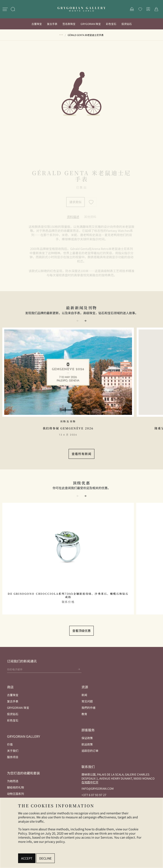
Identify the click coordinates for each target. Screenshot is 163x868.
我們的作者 (89, 707)
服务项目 (13, 757)
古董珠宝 (37, 24)
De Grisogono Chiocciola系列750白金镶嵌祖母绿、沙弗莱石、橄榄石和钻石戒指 (68, 595)
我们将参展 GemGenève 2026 (68, 428)
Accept (27, 858)
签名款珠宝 (69, 24)
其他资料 (90, 217)
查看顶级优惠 (81, 631)
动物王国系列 (16, 794)
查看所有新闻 (81, 454)
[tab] (73, 217)
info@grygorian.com (98, 788)
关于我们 (13, 751)
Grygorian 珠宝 (91, 24)
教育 (84, 714)
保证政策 (87, 738)
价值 (10, 744)
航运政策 (87, 744)
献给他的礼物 (16, 787)
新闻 (84, 695)
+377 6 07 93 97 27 (94, 795)
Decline (45, 858)
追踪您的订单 (90, 751)
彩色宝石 (111, 24)
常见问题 (87, 701)
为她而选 (13, 781)
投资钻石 (127, 24)
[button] (85, 320)
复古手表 (52, 24)
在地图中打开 (90, 782)
